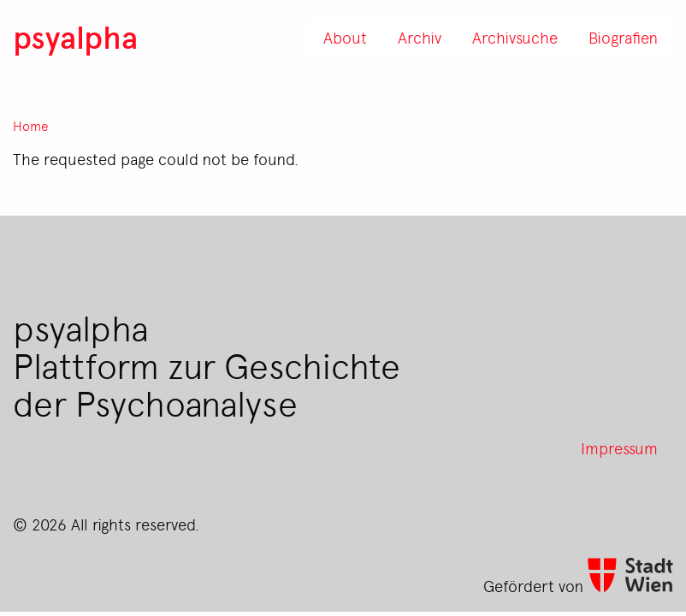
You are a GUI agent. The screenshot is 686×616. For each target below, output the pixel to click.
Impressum (619, 447)
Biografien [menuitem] (623, 37)
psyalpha (75, 36)
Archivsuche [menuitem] (515, 37)
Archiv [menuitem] (420, 37)
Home (31, 126)
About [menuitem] (345, 37)
